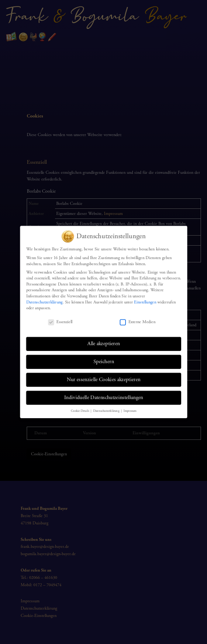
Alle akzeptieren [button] (103, 344)
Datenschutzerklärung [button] (107, 411)
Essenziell (59, 322)
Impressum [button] (130, 411)
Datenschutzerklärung (44, 302)
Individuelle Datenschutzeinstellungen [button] (103, 398)
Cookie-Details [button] (80, 411)
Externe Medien (138, 322)
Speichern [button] (103, 362)
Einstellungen (145, 302)
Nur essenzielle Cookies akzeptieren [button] (103, 380)
